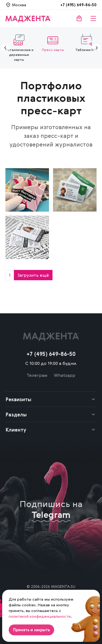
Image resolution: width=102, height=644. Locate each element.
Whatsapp (65, 375)
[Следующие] (97, 48)
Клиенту (16, 430)
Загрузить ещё (33, 275)
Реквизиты (18, 399)
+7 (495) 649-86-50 (78, 5)
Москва (19, 5)
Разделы (16, 415)
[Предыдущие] (5, 48)
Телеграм (37, 375)
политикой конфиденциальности (40, 616)
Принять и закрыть (31, 630)
